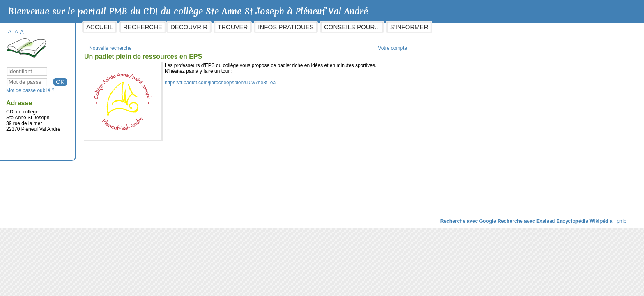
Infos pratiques (352, 27)
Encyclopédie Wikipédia (518, 217)
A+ (90, 28)
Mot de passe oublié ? (97, 86)
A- (77, 27)
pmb (555, 217)
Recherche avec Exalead (460, 217)
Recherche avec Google (402, 217)
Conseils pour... (418, 27)
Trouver (299, 27)
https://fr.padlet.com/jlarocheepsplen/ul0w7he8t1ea (287, 79)
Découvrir (255, 27)
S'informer (475, 27)
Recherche (209, 27)
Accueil (166, 27)
